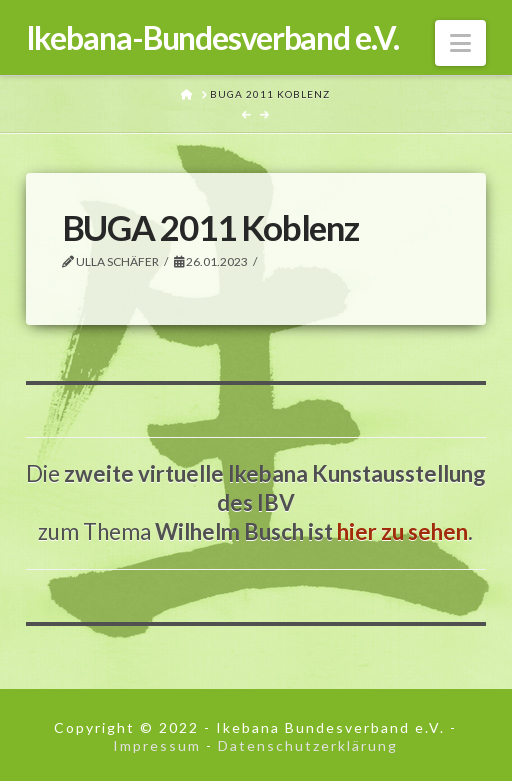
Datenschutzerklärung (308, 745)
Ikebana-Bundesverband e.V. (212, 38)
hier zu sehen (402, 531)
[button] (460, 43)
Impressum (157, 745)
